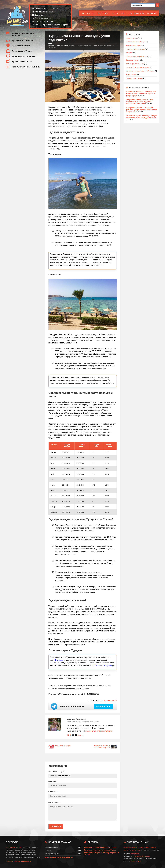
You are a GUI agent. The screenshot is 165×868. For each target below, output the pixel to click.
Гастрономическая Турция (136, 42)
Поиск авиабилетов (43, 18)
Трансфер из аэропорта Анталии (49, 9)
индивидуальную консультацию (99, 731)
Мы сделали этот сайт (14, 848)
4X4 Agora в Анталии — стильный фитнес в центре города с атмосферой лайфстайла (141, 110)
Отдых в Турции (132, 38)
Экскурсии (102, 13)
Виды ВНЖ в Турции (63, 746)
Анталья (129, 53)
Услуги (90, 13)
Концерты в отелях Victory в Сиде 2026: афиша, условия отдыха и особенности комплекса (139, 102)
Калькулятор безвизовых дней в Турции (52, 25)
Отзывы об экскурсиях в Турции (138, 67)
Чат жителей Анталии (142, 856)
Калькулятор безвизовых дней (26, 67)
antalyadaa (135, 854)
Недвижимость (131, 75)
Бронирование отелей (22, 62)
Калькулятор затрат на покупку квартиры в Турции (101, 853)
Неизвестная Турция (133, 46)
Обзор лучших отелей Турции (137, 56)
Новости (152, 13)
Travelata (59, 660)
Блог (124, 13)
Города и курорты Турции (135, 49)
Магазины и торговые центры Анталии (140, 71)
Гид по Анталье (137, 13)
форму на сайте (137, 850)
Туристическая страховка (24, 56)
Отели (115, 13)
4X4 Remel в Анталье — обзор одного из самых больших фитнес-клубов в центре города (141, 94)
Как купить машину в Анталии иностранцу (102, 747)
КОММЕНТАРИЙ (54, 803)
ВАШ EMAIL (53, 792)
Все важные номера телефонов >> (59, 857)
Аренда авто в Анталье (45, 12)
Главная (52, 46)
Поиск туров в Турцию (44, 21)
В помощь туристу (69, 46)
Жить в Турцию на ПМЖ (135, 64)
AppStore (96, 665)
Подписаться (103, 706)
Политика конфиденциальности (18, 861)
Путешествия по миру (134, 78)
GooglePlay (108, 665)
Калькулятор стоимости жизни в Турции (100, 850)
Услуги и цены (136, 861)
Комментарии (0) (110, 700)
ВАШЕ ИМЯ (53, 781)
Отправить (56, 826)
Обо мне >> (81, 735)
